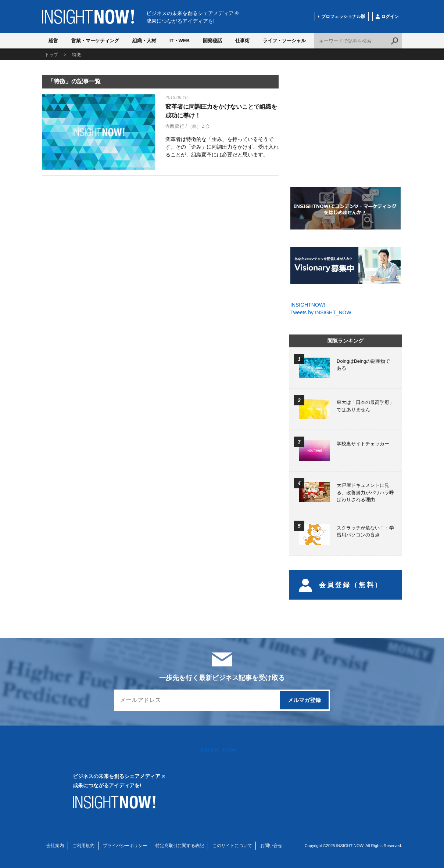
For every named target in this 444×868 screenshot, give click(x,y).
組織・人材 (144, 41)
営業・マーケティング (95, 41)
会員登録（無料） (341, 585)
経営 (53, 41)
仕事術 (242, 41)
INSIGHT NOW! (88, 17)
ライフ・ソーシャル (284, 41)
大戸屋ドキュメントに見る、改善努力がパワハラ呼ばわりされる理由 (365, 492)
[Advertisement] (99, 239)
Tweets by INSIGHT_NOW (321, 312)
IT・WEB (180, 41)
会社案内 (55, 846)
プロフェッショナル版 (343, 17)
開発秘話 (212, 41)
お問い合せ (271, 846)
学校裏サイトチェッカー (363, 444)
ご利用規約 (83, 846)
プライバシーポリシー (125, 846)
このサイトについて (232, 846)
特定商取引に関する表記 (180, 846)
